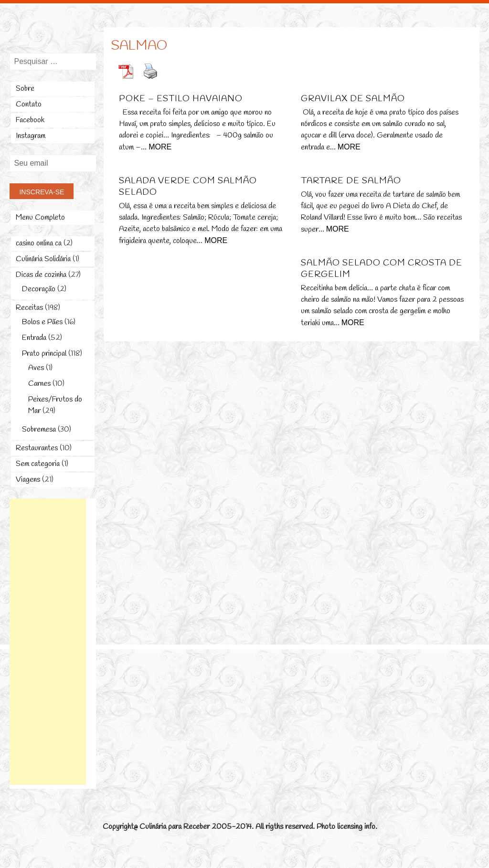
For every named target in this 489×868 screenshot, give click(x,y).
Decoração (39, 289)
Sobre (25, 89)
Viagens (28, 480)
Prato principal (44, 354)
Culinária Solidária (43, 259)
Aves (36, 368)
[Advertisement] (48, 642)
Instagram (31, 136)
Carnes (39, 384)
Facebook (30, 120)
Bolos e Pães (42, 322)
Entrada (34, 338)
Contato (29, 104)
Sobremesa (39, 429)
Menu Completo (40, 217)
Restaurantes (37, 448)
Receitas (29, 308)
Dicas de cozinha (41, 275)
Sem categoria (38, 464)
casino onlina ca (39, 243)
